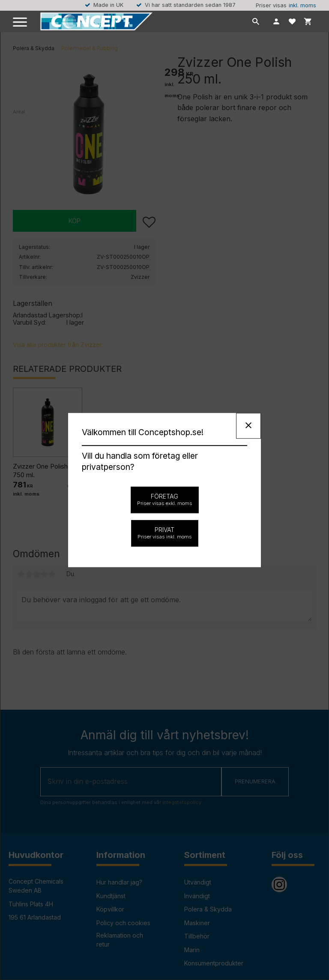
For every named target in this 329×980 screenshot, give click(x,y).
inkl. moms (302, 5)
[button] (20, 22)
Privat (165, 533)
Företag (165, 499)
